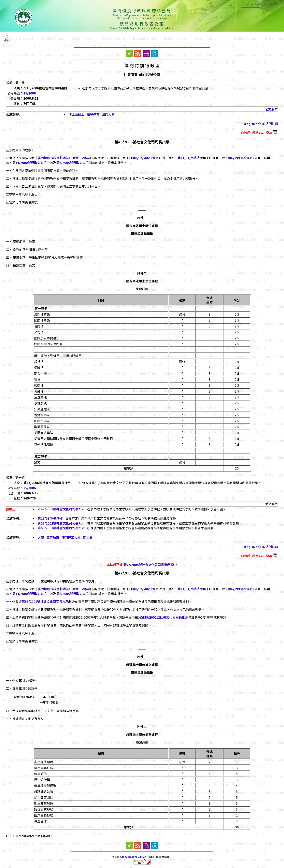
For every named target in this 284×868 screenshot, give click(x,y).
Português (251, 5)
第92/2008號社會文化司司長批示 (61, 509)
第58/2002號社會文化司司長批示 (61, 523)
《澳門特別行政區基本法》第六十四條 (61, 158)
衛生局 (88, 537)
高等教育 (93, 114)
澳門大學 (108, 114)
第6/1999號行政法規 (243, 158)
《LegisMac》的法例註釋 (260, 124)
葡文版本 (271, 109)
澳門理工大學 (71, 537)
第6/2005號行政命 (69, 163)
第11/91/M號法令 (190, 158)
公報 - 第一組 (15, 83)
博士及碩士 (76, 114)
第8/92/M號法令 (144, 158)
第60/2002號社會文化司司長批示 (61, 528)
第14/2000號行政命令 (28, 163)
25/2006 (30, 93)
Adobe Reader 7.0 (131, 857)
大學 (41, 537)
